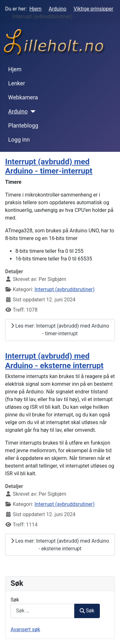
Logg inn (19, 140)
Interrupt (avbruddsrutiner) (65, 289)
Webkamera (23, 97)
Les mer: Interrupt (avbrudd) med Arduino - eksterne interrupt (60, 545)
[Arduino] (32, 112)
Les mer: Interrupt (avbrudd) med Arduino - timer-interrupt (60, 330)
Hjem (15, 69)
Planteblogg (23, 126)
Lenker (17, 83)
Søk (15, 600)
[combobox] (43, 611)
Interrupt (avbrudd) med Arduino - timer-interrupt (49, 166)
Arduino (18, 112)
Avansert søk (25, 629)
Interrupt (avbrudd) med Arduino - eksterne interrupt (54, 361)
